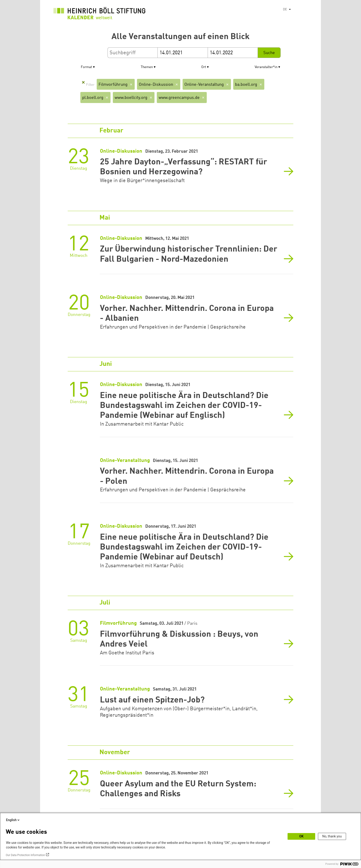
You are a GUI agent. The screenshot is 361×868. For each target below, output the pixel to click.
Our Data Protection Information (25, 855)
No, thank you (332, 836)
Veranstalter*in (266, 67)
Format (86, 67)
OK (301, 836)
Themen (147, 67)
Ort (204, 67)
